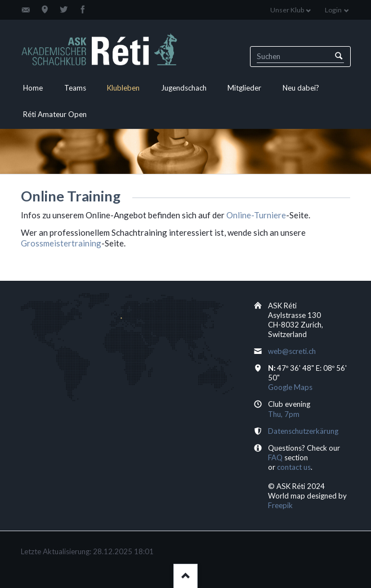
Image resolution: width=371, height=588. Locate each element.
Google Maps (290, 387)
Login (333, 10)
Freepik (280, 505)
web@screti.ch (292, 351)
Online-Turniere (256, 215)
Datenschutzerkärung (303, 431)
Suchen (339, 57)
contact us (294, 467)
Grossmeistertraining (61, 243)
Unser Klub (287, 10)
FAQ (275, 457)
